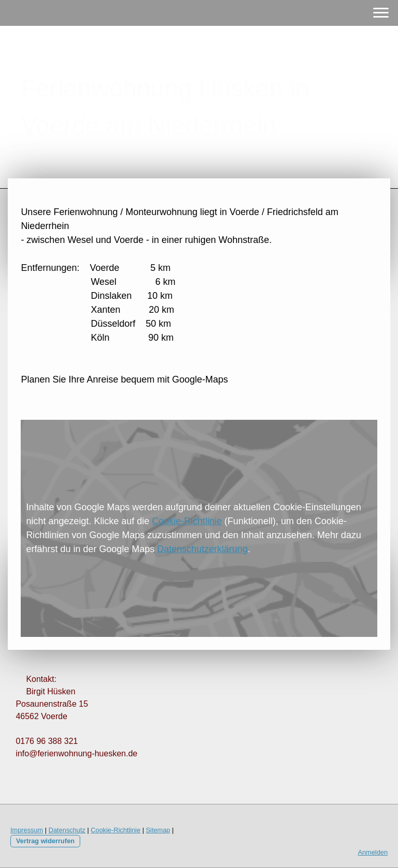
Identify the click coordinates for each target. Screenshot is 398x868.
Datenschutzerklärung (203, 549)
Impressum (27, 830)
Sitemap (158, 830)
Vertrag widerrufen (45, 841)
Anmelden (373, 852)
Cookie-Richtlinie (187, 521)
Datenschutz (67, 830)
